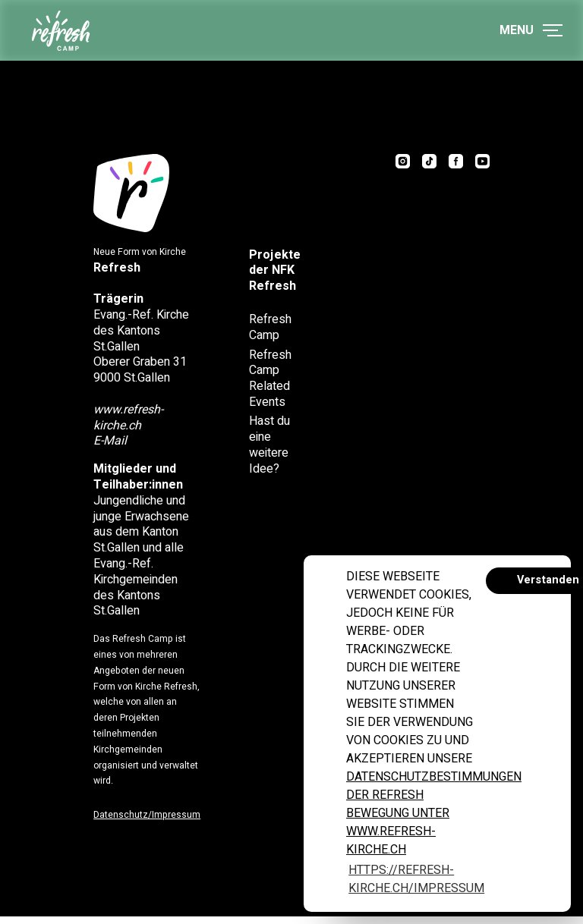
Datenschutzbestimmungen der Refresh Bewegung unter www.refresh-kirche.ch (434, 813)
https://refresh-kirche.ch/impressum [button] (416, 879)
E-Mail (114, 445)
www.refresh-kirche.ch (132, 421)
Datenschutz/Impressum (151, 819)
